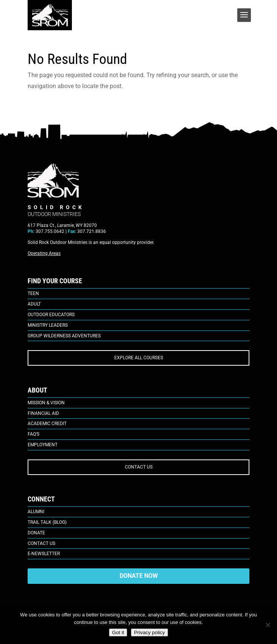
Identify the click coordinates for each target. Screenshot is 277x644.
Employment (43, 445)
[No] (268, 625)
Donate (36, 533)
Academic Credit (47, 424)
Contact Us (41, 543)
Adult (34, 304)
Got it (118, 632)
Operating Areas (44, 253)
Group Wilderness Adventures (64, 336)
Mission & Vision (46, 403)
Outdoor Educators (51, 315)
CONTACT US (139, 467)
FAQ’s (33, 434)
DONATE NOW (139, 576)
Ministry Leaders (48, 325)
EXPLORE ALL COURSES (139, 358)
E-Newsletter (44, 554)
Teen (33, 293)
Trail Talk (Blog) (47, 522)
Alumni (36, 512)
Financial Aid (43, 413)
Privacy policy (149, 632)
